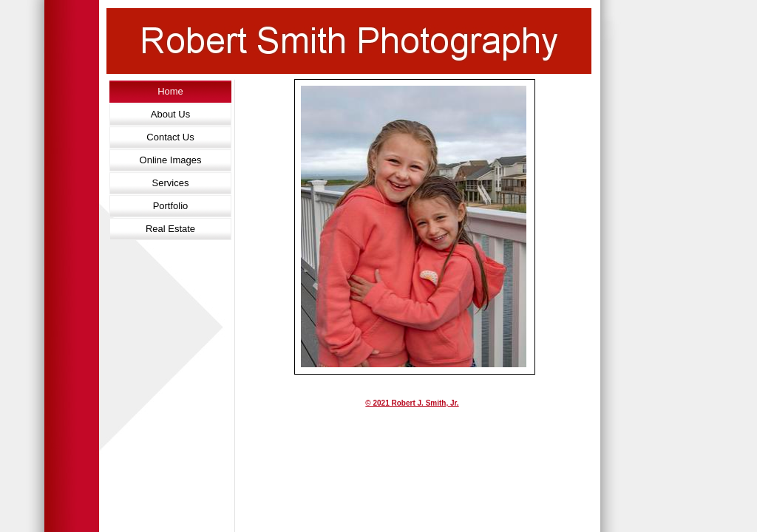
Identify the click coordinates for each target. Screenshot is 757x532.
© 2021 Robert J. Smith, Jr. (412, 403)
